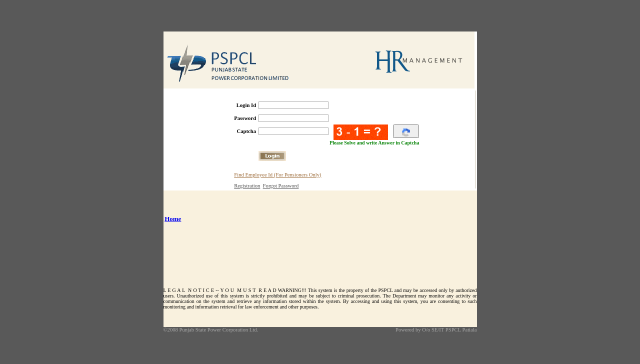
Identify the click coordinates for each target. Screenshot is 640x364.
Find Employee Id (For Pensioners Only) (277, 173)
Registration (247, 184)
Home (173, 217)
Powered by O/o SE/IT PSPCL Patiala (436, 328)
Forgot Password (281, 184)
